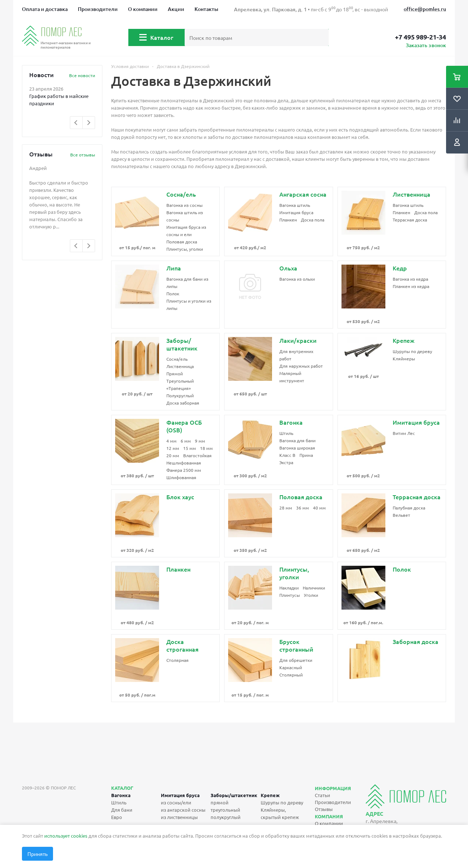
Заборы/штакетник (234, 795)
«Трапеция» (179, 388)
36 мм (303, 508)
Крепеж (270, 795)
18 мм (206, 448)
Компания (329, 816)
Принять (37, 854)
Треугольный (180, 381)
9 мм (200, 441)
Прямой (175, 374)
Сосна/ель (177, 359)
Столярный (291, 675)
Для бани (122, 810)
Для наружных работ (301, 366)
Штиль (286, 433)
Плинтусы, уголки (185, 249)
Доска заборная (183, 403)
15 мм (190, 448)
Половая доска (182, 242)
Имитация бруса (296, 212)
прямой (220, 802)
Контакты (206, 9)
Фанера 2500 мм (184, 470)
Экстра (286, 462)
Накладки (289, 588)
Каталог (162, 37)
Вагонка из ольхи (297, 279)
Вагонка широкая (297, 448)
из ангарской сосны (183, 810)
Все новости (82, 75)
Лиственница (180, 366)
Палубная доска (409, 508)
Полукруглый (180, 395)
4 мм (171, 441)
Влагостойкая (197, 455)
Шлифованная (181, 477)
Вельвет (401, 515)
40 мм (319, 508)
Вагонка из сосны (184, 205)
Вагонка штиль (295, 205)
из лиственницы (179, 817)
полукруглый (226, 817)
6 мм (186, 441)
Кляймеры (404, 359)
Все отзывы (83, 155)
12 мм (173, 448)
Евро (117, 817)
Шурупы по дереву (412, 351)
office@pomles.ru (425, 9)
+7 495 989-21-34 (420, 37)
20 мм (173, 455)
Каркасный (291, 667)
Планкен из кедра (411, 286)
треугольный (225, 810)
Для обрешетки (296, 660)
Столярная (178, 660)
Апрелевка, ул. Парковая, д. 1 (270, 9)
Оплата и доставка (45, 9)
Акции (176, 9)
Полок (173, 293)
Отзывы (324, 809)
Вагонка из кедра (410, 279)
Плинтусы (290, 595)
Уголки (311, 595)
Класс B (287, 455)
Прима (306, 455)
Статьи (322, 795)
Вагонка (121, 795)
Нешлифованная (184, 463)
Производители (98, 9)
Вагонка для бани (297, 440)
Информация (333, 788)
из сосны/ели (176, 802)
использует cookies (66, 836)
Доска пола (313, 220)
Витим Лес (404, 433)
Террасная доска (410, 220)
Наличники (314, 588)
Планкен (288, 220)
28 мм (286, 508)
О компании (143, 9)
